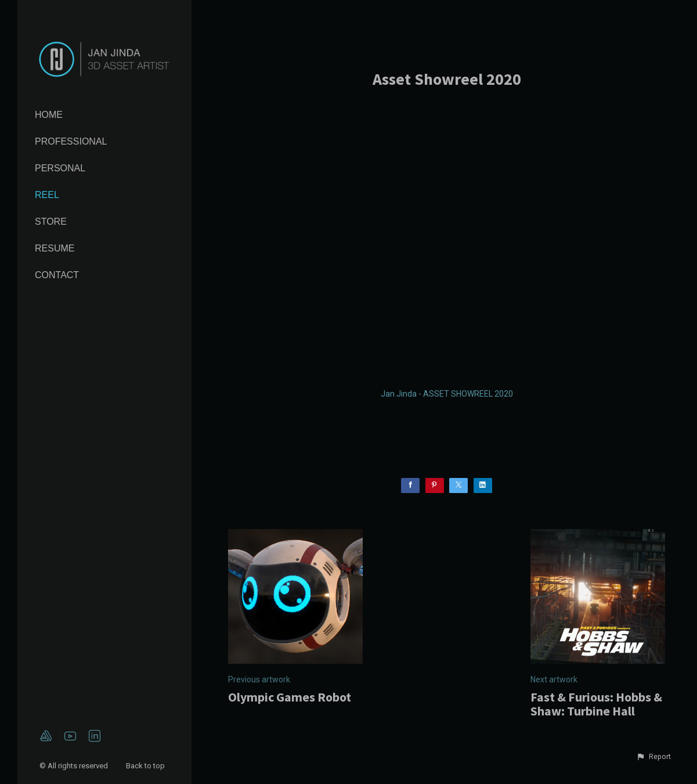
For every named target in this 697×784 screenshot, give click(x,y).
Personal (60, 168)
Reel (47, 195)
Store (51, 222)
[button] (653, 757)
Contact (57, 275)
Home (49, 115)
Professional (71, 141)
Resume (55, 248)
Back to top (146, 766)
